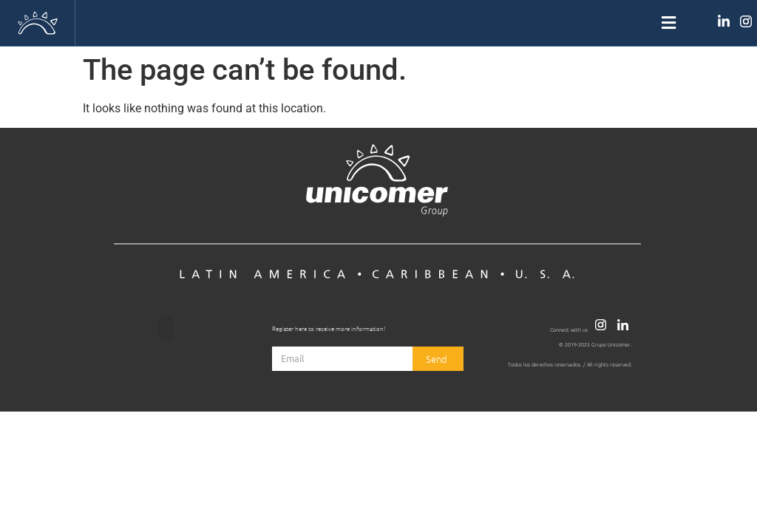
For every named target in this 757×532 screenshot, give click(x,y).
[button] (378, 23)
